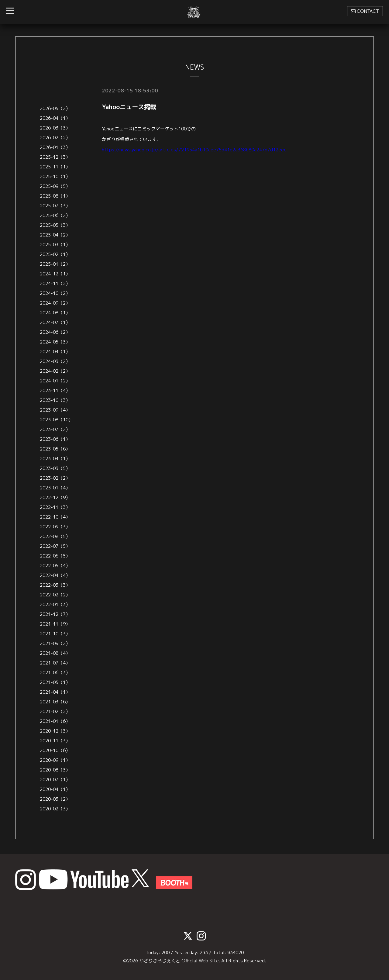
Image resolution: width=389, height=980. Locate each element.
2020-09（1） (55, 760)
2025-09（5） (55, 186)
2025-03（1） (55, 245)
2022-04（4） (55, 575)
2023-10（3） (55, 400)
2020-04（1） (55, 789)
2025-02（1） (55, 254)
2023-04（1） (55, 459)
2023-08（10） (56, 420)
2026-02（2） (55, 138)
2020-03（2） (55, 799)
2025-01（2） (55, 264)
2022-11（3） (55, 507)
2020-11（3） (55, 741)
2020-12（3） (55, 731)
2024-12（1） (55, 274)
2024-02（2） (55, 371)
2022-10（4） (55, 517)
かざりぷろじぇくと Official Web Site (179, 961)
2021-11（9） (55, 624)
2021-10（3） (55, 634)
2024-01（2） (55, 381)
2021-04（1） (55, 692)
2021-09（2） (55, 643)
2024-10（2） (55, 293)
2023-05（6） (55, 449)
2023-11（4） (55, 390)
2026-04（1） (55, 118)
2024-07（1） (55, 322)
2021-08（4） (55, 653)
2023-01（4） (55, 488)
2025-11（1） (55, 167)
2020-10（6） (55, 750)
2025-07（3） (55, 206)
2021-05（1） (55, 682)
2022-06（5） (55, 556)
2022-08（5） (55, 536)
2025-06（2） (55, 215)
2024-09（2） (55, 303)
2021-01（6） (55, 721)
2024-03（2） (55, 361)
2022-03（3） (55, 585)
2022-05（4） (55, 566)
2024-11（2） (55, 283)
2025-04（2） (55, 235)
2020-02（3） (55, 809)
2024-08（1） (55, 313)
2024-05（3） (55, 342)
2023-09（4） (55, 410)
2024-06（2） (55, 332)
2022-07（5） (55, 546)
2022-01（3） (55, 604)
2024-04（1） (55, 352)
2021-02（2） (55, 711)
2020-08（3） (55, 770)
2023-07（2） (55, 429)
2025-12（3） (55, 157)
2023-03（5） (55, 468)
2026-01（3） (55, 147)
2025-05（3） (55, 225)
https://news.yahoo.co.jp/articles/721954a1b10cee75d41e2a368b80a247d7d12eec (194, 149)
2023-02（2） (55, 478)
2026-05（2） (55, 108)
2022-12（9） (55, 497)
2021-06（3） (55, 673)
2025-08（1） (55, 196)
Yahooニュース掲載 (129, 107)
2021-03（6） (55, 702)
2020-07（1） (55, 780)
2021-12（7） (55, 614)
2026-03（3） (55, 128)
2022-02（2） (55, 595)
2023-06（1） (55, 439)
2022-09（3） (55, 527)
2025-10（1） (55, 176)
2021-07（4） (55, 663)
